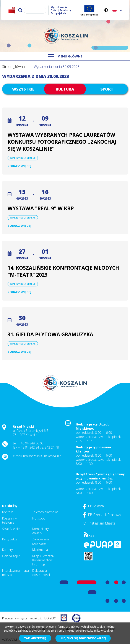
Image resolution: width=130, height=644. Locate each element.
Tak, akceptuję (35, 638)
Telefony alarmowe (45, 512)
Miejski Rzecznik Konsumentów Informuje (43, 560)
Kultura (65, 89)
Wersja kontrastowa (106, 10)
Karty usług (10, 539)
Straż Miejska (11, 529)
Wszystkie (23, 89)
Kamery (7, 550)
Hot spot (39, 518)
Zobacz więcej (19, 166)
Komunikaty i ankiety (41, 531)
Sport (107, 89)
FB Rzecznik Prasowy (102, 515)
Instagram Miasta (99, 523)
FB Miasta (93, 506)
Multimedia (40, 550)
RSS (89, 535)
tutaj (18, 631)
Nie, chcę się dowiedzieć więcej (83, 638)
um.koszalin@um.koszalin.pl (43, 456)
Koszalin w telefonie (9, 520)
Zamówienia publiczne (41, 541)
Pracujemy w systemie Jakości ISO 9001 (29, 618)
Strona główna (13, 67)
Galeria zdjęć (11, 556)
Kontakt (8, 512)
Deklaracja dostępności (41, 573)
